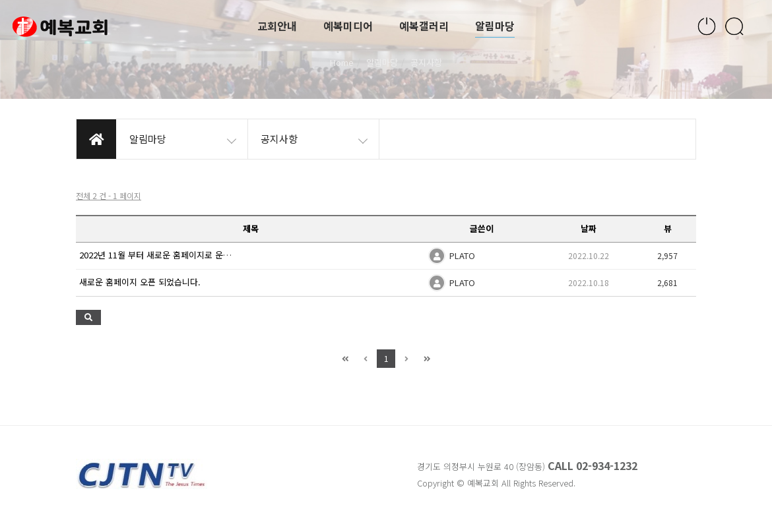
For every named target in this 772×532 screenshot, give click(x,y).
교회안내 (277, 26)
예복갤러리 (424, 26)
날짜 (589, 228)
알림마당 (495, 26)
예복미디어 (348, 26)
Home (342, 62)
